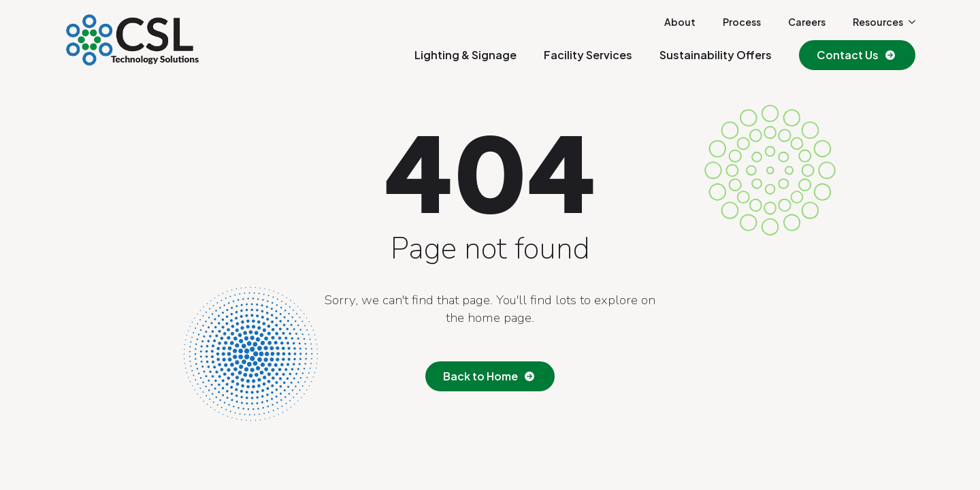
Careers (807, 22)
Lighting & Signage (465, 55)
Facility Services (588, 55)
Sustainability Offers (716, 55)
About (680, 22)
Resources (878, 22)
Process (742, 22)
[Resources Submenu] (909, 22)
